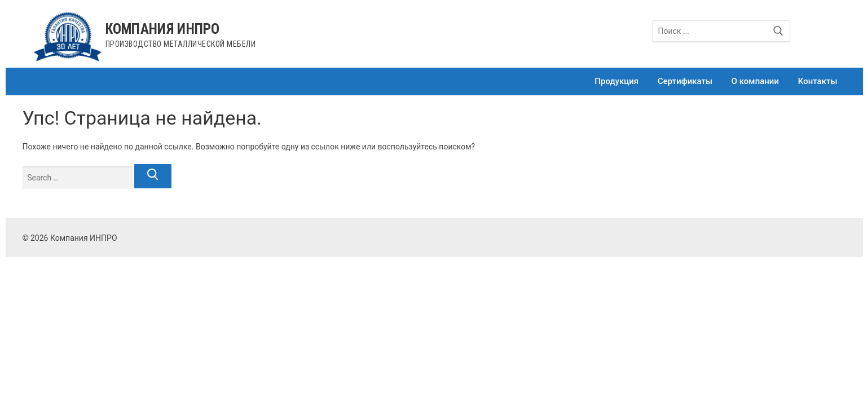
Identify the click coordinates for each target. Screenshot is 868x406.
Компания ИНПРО (163, 29)
